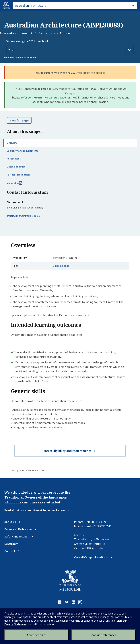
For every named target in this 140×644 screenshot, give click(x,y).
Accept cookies (37, 635)
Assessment (14, 159)
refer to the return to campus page (43, 97)
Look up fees (61, 266)
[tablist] (75, 6)
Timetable (19, 185)
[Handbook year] (70, 50)
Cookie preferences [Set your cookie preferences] (104, 635)
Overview (12, 143)
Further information (18, 175)
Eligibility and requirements (23, 151)
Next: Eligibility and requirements (68, 451)
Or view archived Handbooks (20, 58)
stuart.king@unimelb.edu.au (24, 216)
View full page (19, 120)
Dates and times (16, 167)
